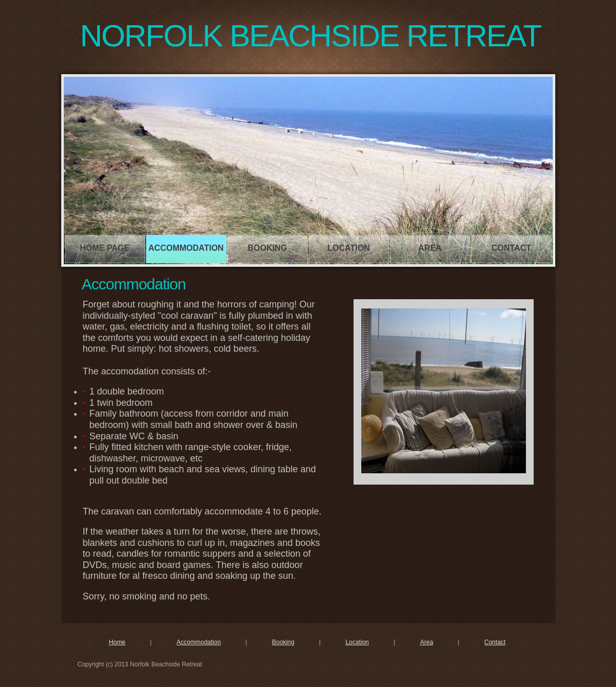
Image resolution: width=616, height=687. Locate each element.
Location (348, 248)
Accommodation (186, 248)
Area (430, 248)
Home (117, 642)
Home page (105, 248)
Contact (511, 248)
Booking (267, 248)
